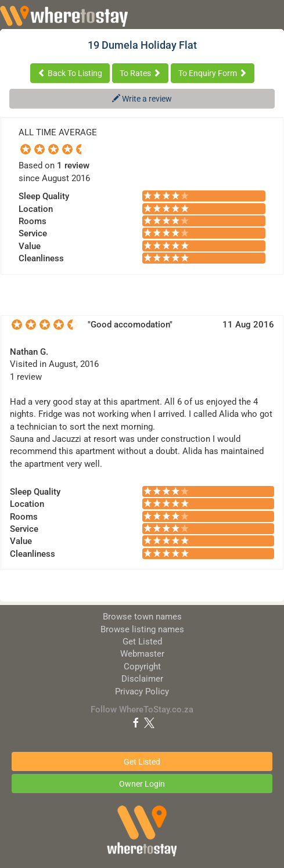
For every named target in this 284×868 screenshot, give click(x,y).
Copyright (142, 667)
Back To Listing (70, 73)
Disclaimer (142, 679)
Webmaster (142, 654)
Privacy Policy (142, 691)
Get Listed (142, 642)
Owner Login (142, 784)
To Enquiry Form (213, 73)
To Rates (140, 73)
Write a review (142, 99)
